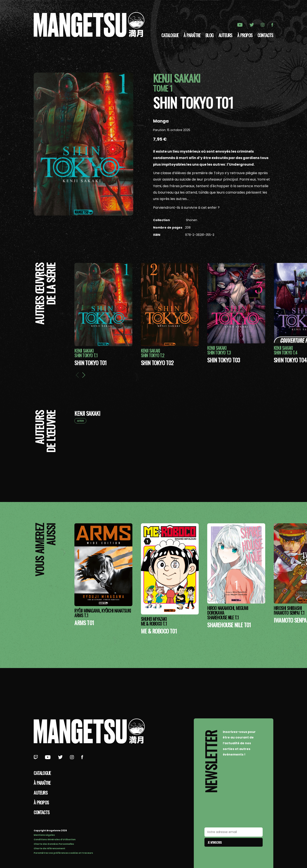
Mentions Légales (44, 835)
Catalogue (170, 35)
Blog (209, 35)
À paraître (192, 35)
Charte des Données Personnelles (54, 844)
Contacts (265, 35)
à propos (245, 35)
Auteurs (225, 35)
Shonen (191, 220)
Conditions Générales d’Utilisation (55, 840)
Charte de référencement (49, 848)
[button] (84, 375)
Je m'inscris (215, 842)
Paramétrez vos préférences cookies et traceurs (63, 853)
